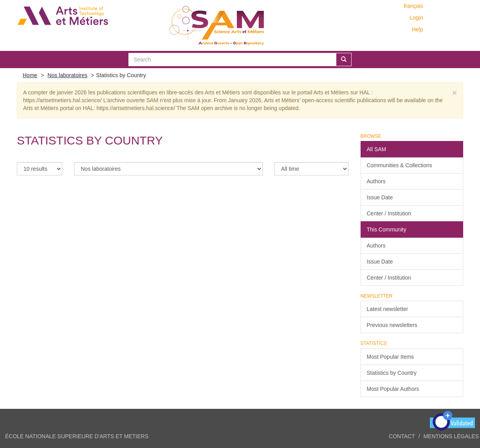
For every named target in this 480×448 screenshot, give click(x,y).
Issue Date (380, 197)
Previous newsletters (392, 325)
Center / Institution (389, 213)
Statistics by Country (392, 373)
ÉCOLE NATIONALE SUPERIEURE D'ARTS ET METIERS (77, 436)
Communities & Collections (400, 165)
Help (418, 29)
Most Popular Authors (393, 389)
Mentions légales (451, 436)
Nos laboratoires (67, 75)
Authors (376, 181)
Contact (402, 436)
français (413, 6)
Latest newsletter (388, 309)
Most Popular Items (391, 357)
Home (30, 75)
